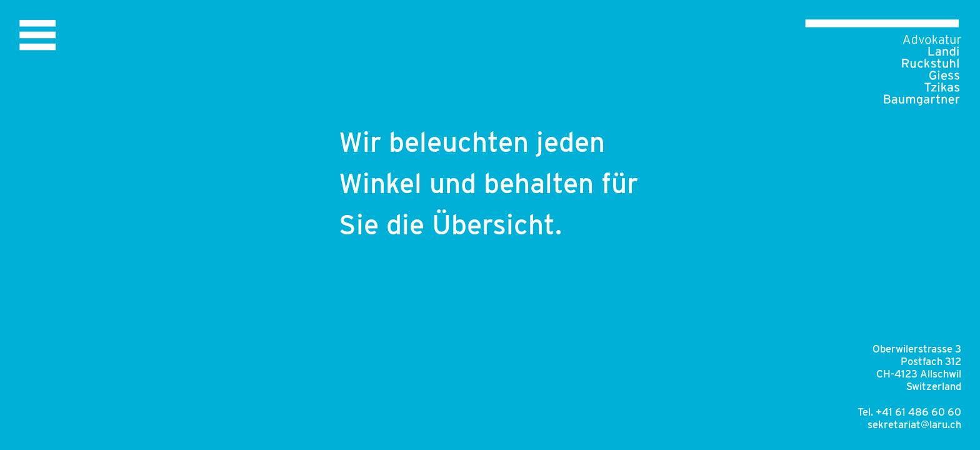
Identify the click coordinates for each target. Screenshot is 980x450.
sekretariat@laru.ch (914, 424)
